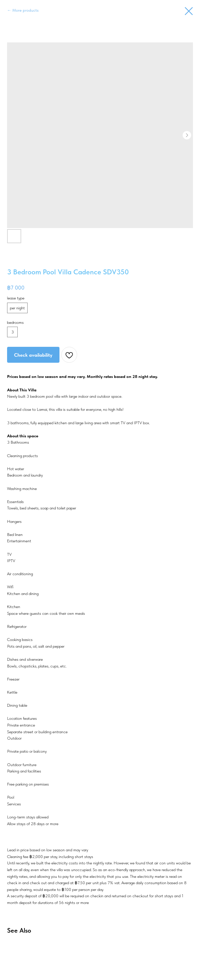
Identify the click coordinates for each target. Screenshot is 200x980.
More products (25, 10)
